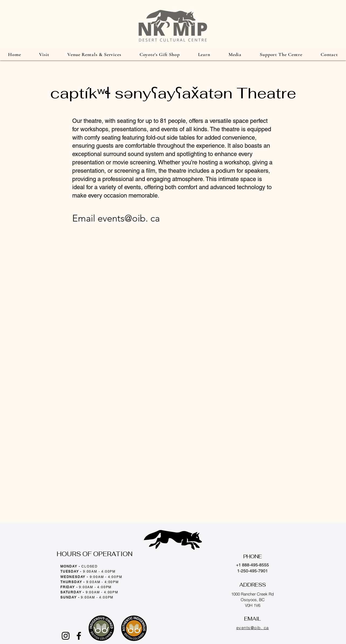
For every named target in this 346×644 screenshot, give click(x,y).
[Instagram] (66, 636)
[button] (44, 54)
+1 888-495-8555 (252, 565)
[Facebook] (79, 636)
